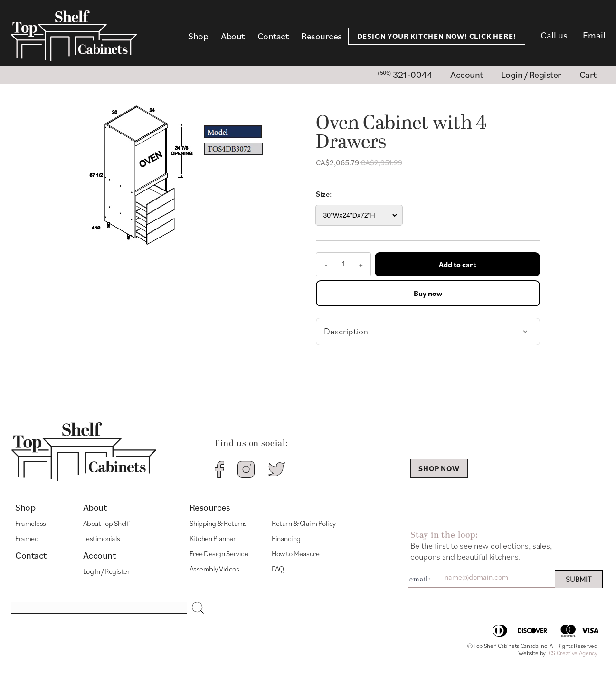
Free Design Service (219, 553)
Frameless (31, 523)
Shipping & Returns (218, 523)
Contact (273, 36)
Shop (198, 36)
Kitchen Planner (213, 538)
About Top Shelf (106, 523)
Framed (27, 538)
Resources (322, 36)
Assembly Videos (214, 569)
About (233, 36)
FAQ (278, 569)
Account (100, 556)
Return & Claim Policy (304, 523)
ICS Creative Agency (572, 653)
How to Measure (295, 553)
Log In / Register (107, 571)
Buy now (428, 293)
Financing (286, 538)
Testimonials (102, 538)
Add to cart (457, 264)
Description (346, 331)
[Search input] (99, 608)
